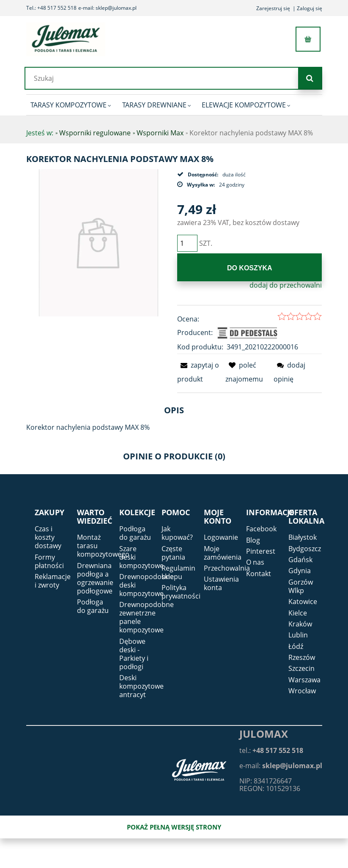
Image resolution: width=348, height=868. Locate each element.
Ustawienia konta (221, 583)
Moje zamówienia (223, 553)
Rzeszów (302, 657)
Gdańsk (300, 560)
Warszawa (304, 680)
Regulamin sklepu (178, 572)
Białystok (303, 537)
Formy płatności (49, 561)
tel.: (271, 750)
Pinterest (261, 551)
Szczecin (301, 668)
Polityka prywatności (181, 592)
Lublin (298, 635)
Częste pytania (173, 553)
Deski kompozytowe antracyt (141, 686)
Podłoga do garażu (93, 606)
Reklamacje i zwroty (53, 581)
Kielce (298, 613)
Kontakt (259, 574)
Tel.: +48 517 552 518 (51, 8)
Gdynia (300, 571)
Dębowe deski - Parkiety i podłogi (134, 654)
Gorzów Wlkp (301, 586)
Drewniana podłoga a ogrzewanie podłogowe (95, 578)
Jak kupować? (177, 533)
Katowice (303, 602)
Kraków (300, 624)
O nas (255, 562)
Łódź (296, 646)
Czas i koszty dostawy (48, 537)
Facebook (261, 529)
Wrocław (302, 691)
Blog (253, 540)
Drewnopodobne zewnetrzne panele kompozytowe (147, 617)
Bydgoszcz (305, 549)
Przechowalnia (227, 568)
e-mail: (281, 766)
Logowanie (221, 537)
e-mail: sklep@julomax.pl (107, 8)
